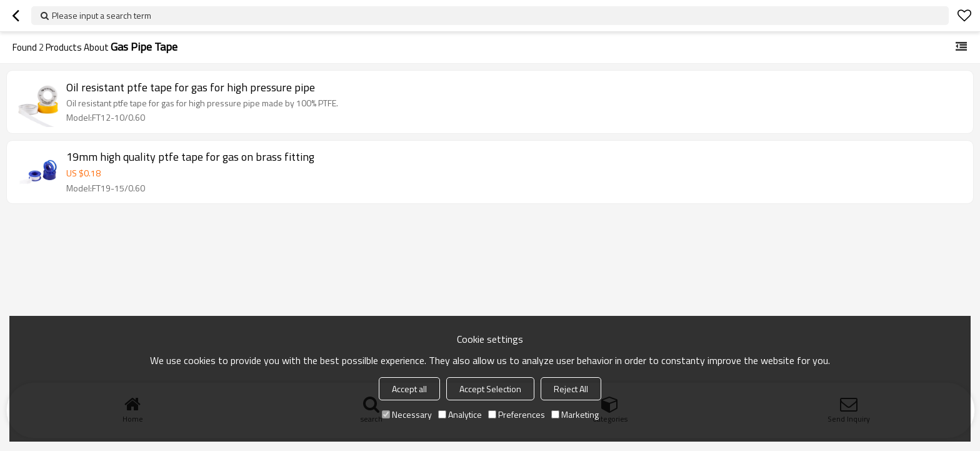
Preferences (517, 414)
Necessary (407, 414)
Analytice (460, 414)
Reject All (571, 389)
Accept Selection (490, 389)
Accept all (409, 389)
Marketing (575, 414)
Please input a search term (102, 15)
